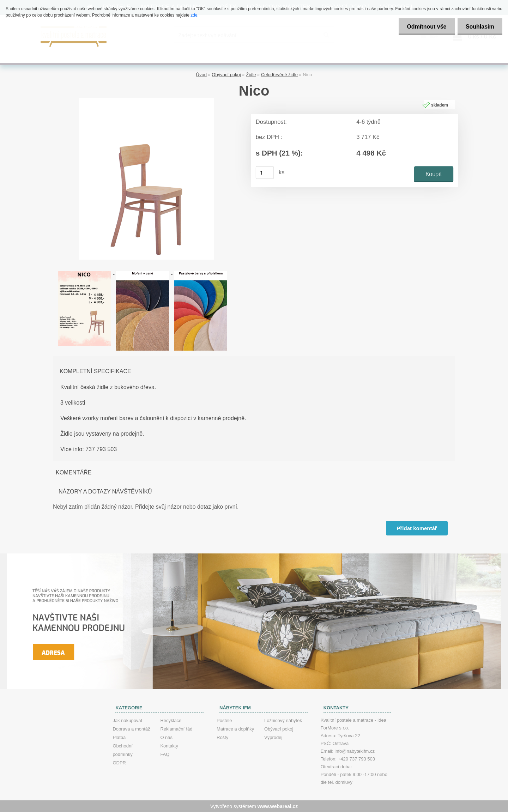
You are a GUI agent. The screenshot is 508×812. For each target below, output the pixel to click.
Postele (224, 720)
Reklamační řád (176, 729)
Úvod (201, 74)
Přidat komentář (417, 528)
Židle (251, 74)
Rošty (222, 737)
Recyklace (171, 720)
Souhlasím (479, 27)
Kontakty (169, 746)
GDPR (119, 762)
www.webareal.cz (278, 806)
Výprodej (273, 737)
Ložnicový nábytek (283, 720)
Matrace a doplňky (235, 729)
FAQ (165, 754)
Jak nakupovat (127, 720)
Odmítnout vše (425, 27)
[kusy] (265, 172)
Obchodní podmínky (122, 750)
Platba (119, 737)
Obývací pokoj (226, 74)
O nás (166, 737)
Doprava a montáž (131, 729)
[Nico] (146, 100)
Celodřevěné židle (279, 74)
